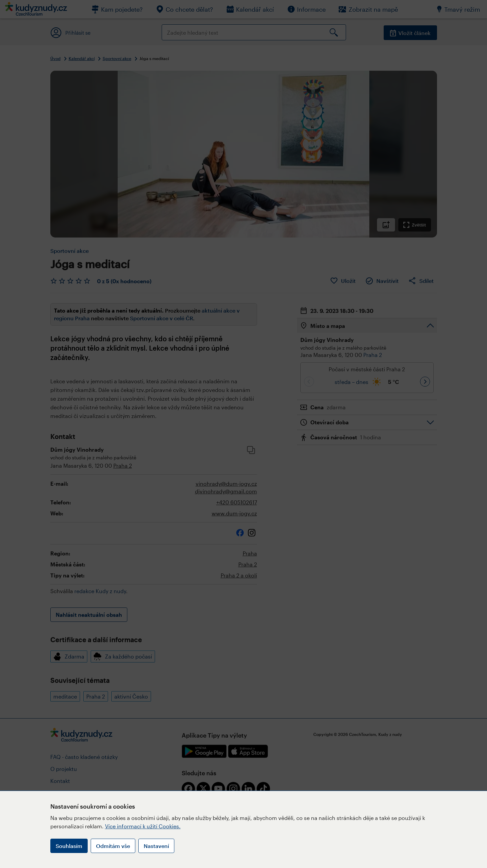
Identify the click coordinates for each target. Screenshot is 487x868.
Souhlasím (69, 846)
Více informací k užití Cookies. (143, 826)
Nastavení (156, 846)
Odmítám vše (113, 846)
